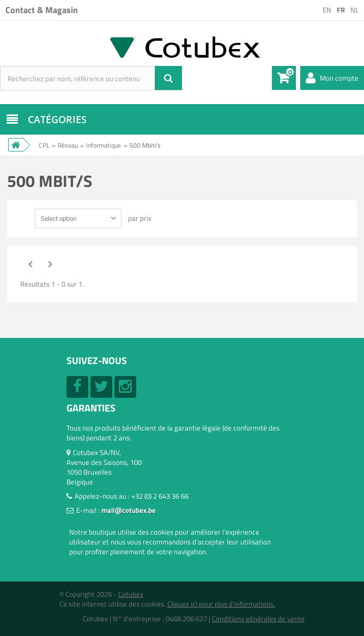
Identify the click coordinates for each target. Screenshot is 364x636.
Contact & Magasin (42, 10)
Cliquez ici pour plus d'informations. (221, 604)
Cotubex (131, 594)
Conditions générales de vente (258, 619)
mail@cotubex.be (129, 510)
